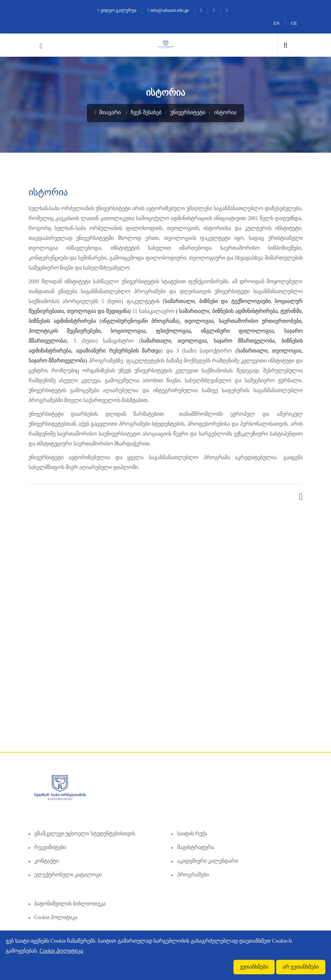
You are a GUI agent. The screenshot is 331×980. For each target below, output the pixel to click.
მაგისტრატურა (196, 847)
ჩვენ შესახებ (146, 113)
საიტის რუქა (192, 834)
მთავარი (108, 113)
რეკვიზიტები (50, 847)
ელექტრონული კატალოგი (68, 875)
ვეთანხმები (254, 967)
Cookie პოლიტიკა (56, 917)
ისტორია (225, 113)
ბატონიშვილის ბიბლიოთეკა (70, 904)
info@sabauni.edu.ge (168, 10)
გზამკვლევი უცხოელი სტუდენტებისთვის (85, 834)
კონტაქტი (46, 861)
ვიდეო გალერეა (117, 10)
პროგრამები (193, 875)
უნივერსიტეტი (188, 113)
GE (294, 23)
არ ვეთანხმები (301, 967)
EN (277, 23)
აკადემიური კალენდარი (208, 861)
